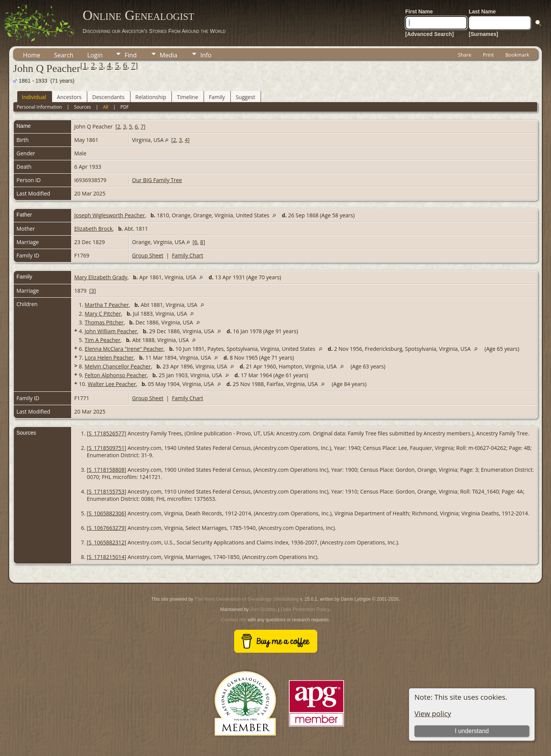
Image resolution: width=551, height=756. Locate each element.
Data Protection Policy (305, 609)
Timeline (187, 97)
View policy (433, 713)
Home (32, 55)
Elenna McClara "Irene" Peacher (124, 349)
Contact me (233, 620)
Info (206, 55)
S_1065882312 (106, 542)
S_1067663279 (106, 528)
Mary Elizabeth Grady (101, 277)
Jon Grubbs (263, 609)
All (106, 107)
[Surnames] (483, 34)
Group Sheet (148, 255)
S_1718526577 (106, 433)
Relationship (151, 97)
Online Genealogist (139, 15)
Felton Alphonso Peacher (116, 375)
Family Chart (187, 255)
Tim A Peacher (102, 340)
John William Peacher (111, 331)
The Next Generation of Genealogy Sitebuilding (246, 599)
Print (488, 55)
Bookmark (517, 55)
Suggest (245, 97)
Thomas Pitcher (104, 322)
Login (95, 55)
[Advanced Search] (430, 34)
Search (64, 55)
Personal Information (39, 107)
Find (130, 55)
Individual (34, 97)
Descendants (108, 97)
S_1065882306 (106, 513)
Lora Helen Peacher (109, 358)
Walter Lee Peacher (112, 384)
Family (217, 97)
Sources (82, 107)
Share (465, 55)
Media (168, 55)
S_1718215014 (106, 557)
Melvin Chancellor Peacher (118, 366)
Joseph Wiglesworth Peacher (110, 215)
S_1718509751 (106, 448)
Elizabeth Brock (93, 229)
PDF (124, 107)
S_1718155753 (106, 491)
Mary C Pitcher (103, 314)
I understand (472, 731)
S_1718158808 (106, 470)
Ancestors (69, 97)
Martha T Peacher (107, 305)
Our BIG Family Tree (157, 180)
